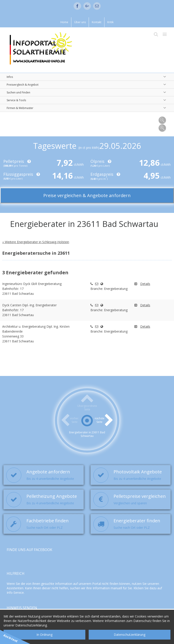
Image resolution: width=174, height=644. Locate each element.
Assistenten (15, 588)
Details (145, 284)
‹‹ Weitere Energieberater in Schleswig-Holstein (36, 242)
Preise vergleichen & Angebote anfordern (87, 195)
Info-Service (15, 593)
